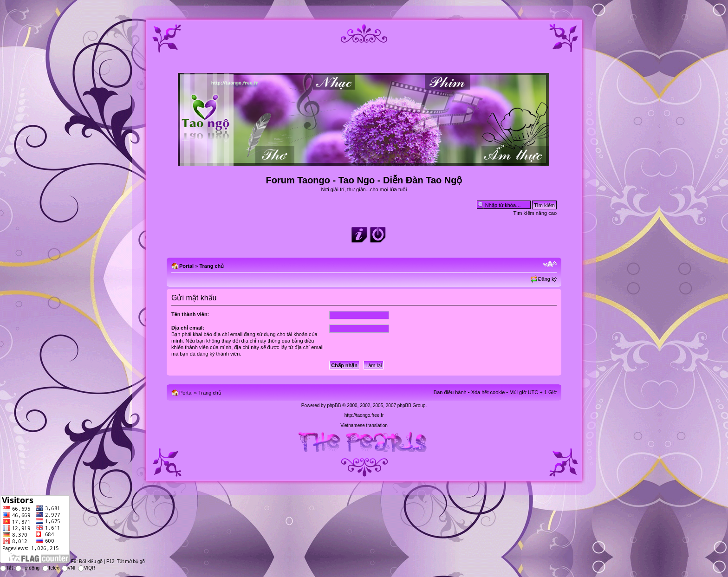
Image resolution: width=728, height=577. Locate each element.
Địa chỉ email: (188, 328)
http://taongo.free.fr (364, 415)
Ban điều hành (450, 392)
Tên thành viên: (190, 314)
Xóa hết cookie (488, 392)
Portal (186, 266)
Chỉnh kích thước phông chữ (550, 264)
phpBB (334, 405)
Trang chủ (211, 266)
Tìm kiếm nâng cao (535, 213)
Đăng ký (547, 279)
